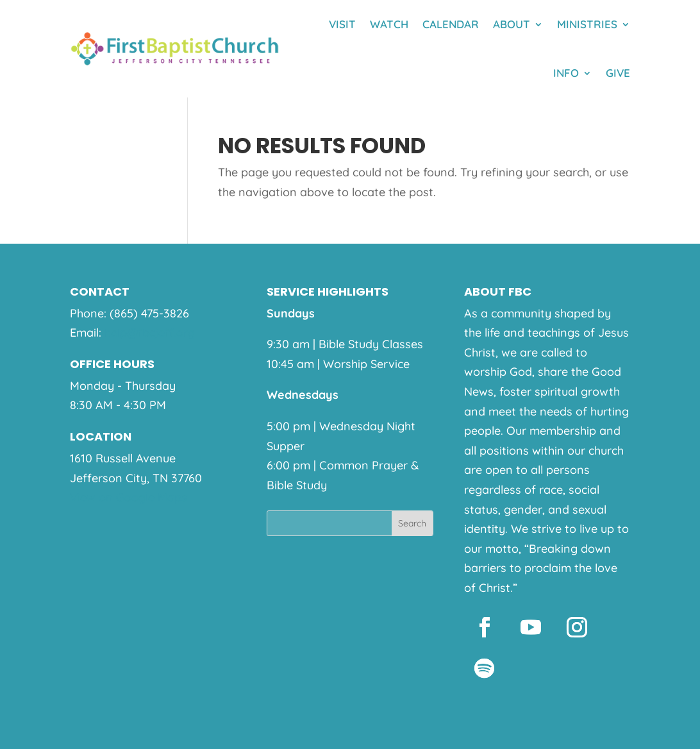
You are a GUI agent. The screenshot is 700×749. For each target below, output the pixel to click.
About (512, 24)
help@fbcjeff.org (150, 332)
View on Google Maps (129, 497)
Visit (342, 24)
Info (566, 73)
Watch (389, 24)
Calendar (451, 24)
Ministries (587, 24)
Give (618, 73)
